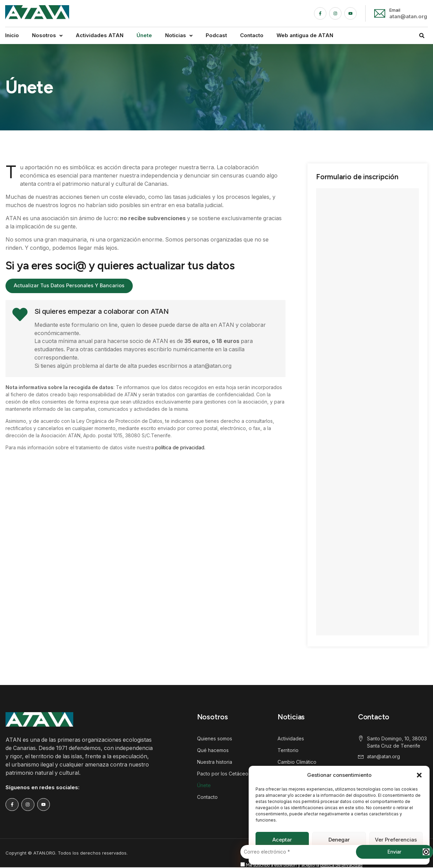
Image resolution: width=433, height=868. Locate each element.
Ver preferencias (396, 840)
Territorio (288, 750)
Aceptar (282, 840)
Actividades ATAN (100, 35)
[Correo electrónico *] (337, 852)
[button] (419, 775)
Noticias (179, 35)
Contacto (252, 35)
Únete (144, 35)
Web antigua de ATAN (305, 35)
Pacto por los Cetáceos (224, 774)
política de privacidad (341, 865)
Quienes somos (215, 738)
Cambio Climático (297, 762)
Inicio (12, 35)
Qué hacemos (213, 750)
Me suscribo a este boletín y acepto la (301, 865)
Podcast (216, 35)
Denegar (339, 840)
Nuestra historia (215, 762)
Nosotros (47, 35)
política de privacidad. (180, 448)
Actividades (291, 738)
